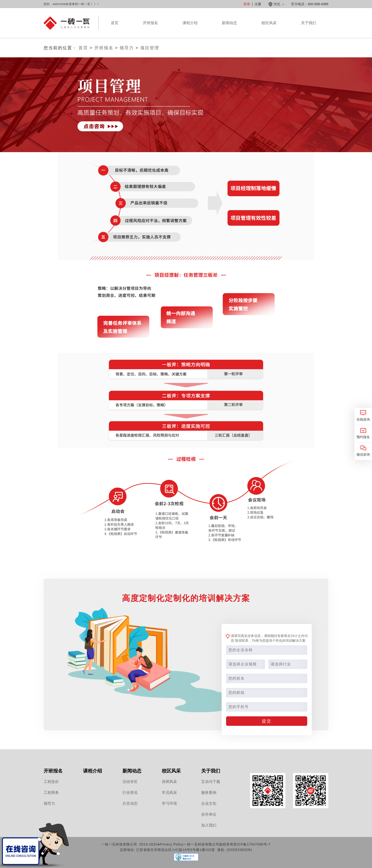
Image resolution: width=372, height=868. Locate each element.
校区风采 (269, 29)
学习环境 (169, 803)
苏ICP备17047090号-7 (252, 844)
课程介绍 (190, 29)
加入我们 (209, 825)
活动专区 (130, 782)
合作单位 (209, 814)
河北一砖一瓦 (67, 23)
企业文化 (209, 803)
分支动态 (130, 803)
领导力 (127, 48)
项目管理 (150, 48)
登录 (247, 4)
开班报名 (150, 23)
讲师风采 (169, 782)
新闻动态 (229, 29)
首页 (115, 23)
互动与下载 (211, 782)
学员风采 (169, 793)
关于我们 (309, 29)
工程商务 (51, 793)
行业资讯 (130, 793)
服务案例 (209, 793)
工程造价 (51, 782)
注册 (258, 4)
